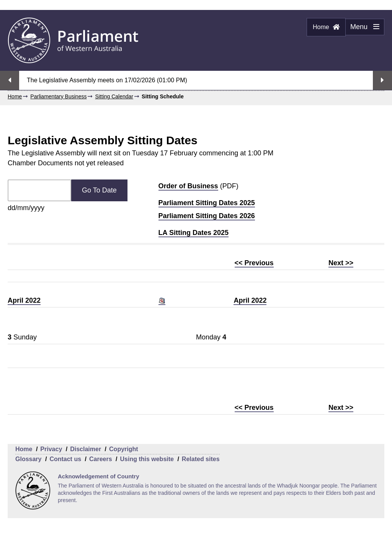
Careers (101, 459)
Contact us (65, 459)
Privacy (51, 449)
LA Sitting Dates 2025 (194, 233)
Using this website (147, 459)
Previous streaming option (10, 80)
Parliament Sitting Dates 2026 (207, 216)
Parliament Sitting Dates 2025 (207, 203)
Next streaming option (382, 80)
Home (326, 27)
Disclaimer (86, 449)
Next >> (341, 263)
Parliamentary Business (58, 96)
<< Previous (254, 263)
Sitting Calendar (114, 96)
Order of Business (188, 186)
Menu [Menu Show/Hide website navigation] (362, 29)
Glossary (28, 459)
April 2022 (24, 300)
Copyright (124, 449)
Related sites (201, 459)
